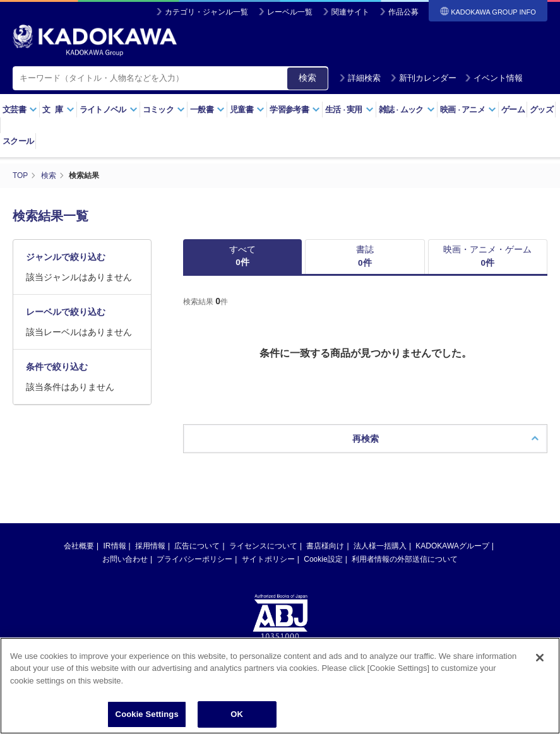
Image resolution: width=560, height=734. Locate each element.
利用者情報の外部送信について (405, 560)
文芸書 (20, 110)
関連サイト (350, 12)
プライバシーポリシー (194, 560)
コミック (164, 110)
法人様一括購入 (380, 547)
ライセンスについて (263, 547)
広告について (197, 547)
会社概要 (79, 547)
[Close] (540, 664)
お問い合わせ (125, 560)
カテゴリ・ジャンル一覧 (206, 12)
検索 (307, 78)
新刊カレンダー (423, 78)
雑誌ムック (407, 110)
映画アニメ (468, 110)
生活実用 (349, 110)
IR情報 (115, 547)
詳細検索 (360, 78)
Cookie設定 (323, 560)
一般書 (207, 110)
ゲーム (513, 110)
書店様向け (325, 547)
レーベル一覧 (290, 12)
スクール (18, 141)
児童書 (247, 110)
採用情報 (150, 547)
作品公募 (403, 12)
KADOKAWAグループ (452, 547)
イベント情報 (494, 78)
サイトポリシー (268, 560)
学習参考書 (295, 110)
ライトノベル (109, 110)
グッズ (541, 110)
